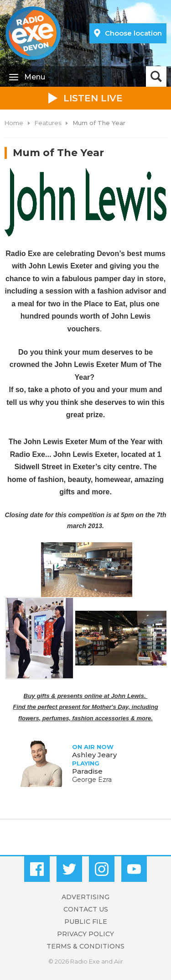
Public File (86, 922)
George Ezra (92, 780)
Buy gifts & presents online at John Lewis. (86, 696)
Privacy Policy (85, 934)
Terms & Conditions (85, 946)
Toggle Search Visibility (156, 76)
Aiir (119, 961)
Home (14, 123)
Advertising (85, 897)
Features (48, 123)
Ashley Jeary (94, 755)
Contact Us (86, 909)
